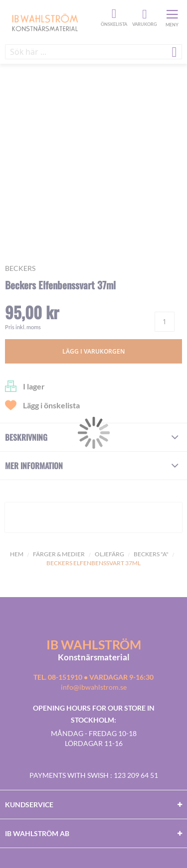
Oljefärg (109, 554)
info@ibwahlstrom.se (94, 687)
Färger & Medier (59, 554)
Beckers (20, 268)
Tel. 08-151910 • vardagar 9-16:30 (93, 677)
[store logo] (52, 22)
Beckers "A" (151, 554)
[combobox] (93, 52)
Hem (17, 554)
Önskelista (113, 14)
